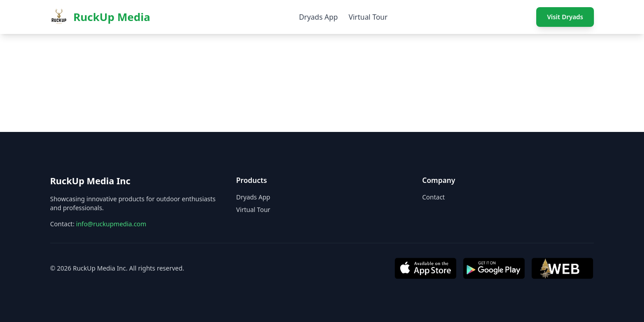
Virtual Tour (368, 17)
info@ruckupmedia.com (111, 224)
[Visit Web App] (562, 268)
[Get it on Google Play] (494, 268)
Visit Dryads (565, 17)
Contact (434, 197)
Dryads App (318, 17)
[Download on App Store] (426, 268)
